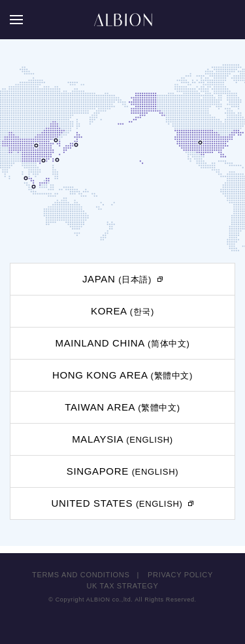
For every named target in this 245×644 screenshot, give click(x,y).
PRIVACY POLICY (180, 575)
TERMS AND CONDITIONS (81, 575)
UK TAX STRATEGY (123, 586)
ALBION (123, 20)
